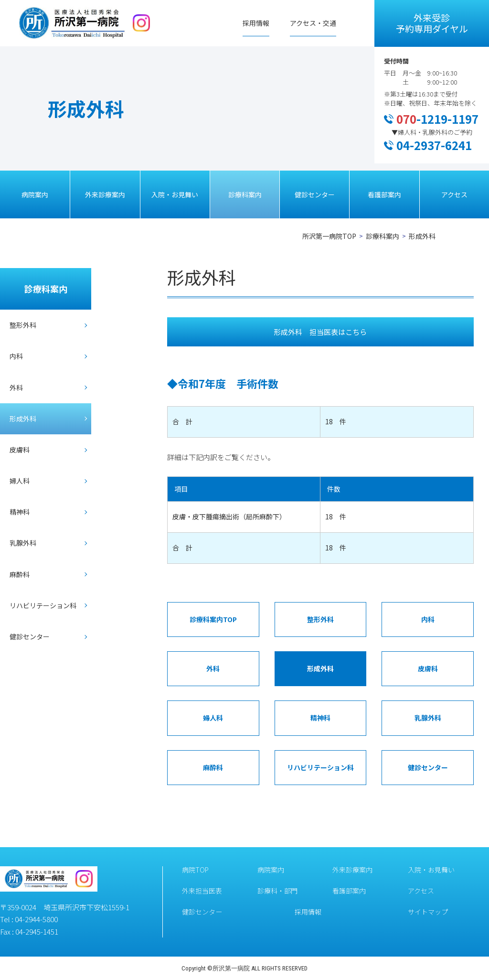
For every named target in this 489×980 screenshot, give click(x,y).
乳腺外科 (23, 543)
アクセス (454, 194)
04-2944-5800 (36, 919)
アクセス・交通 (313, 23)
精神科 (20, 512)
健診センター (315, 194)
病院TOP (195, 870)
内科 (16, 356)
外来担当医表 (202, 891)
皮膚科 (20, 450)
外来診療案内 (105, 194)
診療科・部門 (277, 891)
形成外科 (23, 419)
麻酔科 (20, 574)
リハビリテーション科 (43, 605)
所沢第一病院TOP (329, 236)
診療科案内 (245, 194)
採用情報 (256, 23)
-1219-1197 (437, 119)
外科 (16, 388)
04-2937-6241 (434, 145)
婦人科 (20, 481)
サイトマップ (428, 912)
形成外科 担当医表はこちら (320, 332)
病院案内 (35, 194)
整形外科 (23, 325)
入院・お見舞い (175, 194)
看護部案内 (384, 194)
